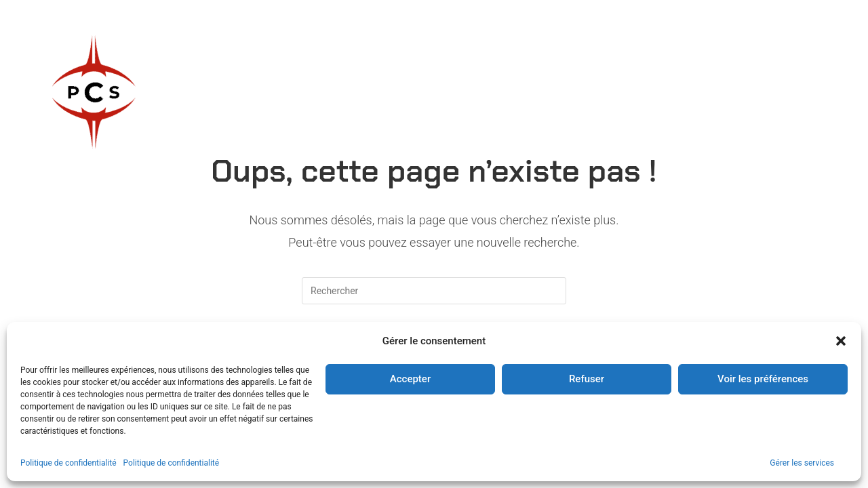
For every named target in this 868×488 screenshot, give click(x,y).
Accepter (410, 379)
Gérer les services (802, 463)
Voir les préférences (763, 379)
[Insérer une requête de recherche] (434, 291)
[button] (841, 341)
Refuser (587, 379)
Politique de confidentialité (68, 463)
